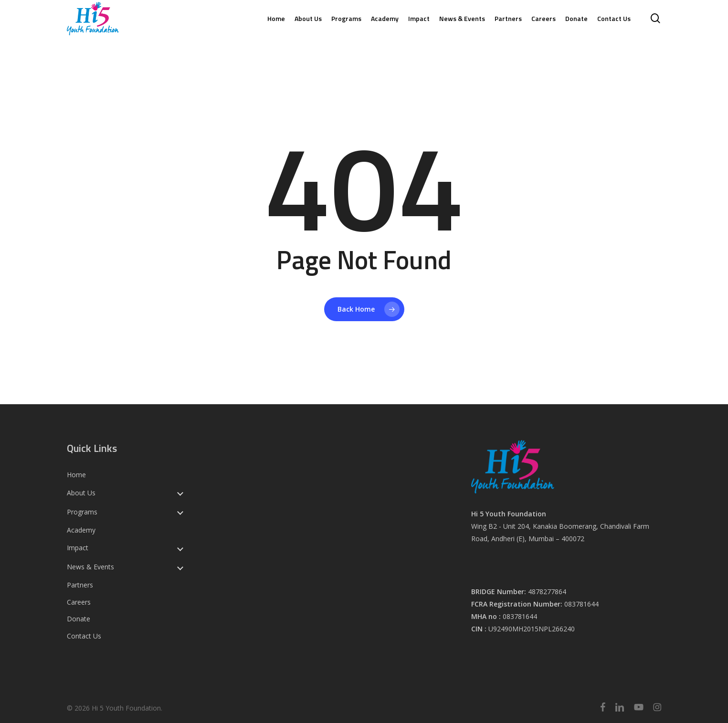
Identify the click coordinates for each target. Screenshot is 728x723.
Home (76, 475)
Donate (79, 619)
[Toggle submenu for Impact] (180, 548)
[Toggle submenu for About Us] (180, 493)
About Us (81, 493)
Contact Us (84, 636)
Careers (79, 602)
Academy (81, 530)
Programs (82, 512)
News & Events (90, 567)
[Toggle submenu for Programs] (180, 512)
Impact (78, 548)
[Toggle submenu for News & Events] (180, 567)
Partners (80, 585)
